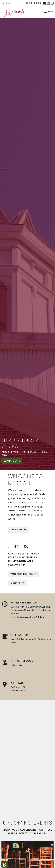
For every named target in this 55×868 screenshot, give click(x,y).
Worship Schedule (23, 574)
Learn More (12, 461)
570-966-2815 (33, 3)
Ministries (17, 583)
